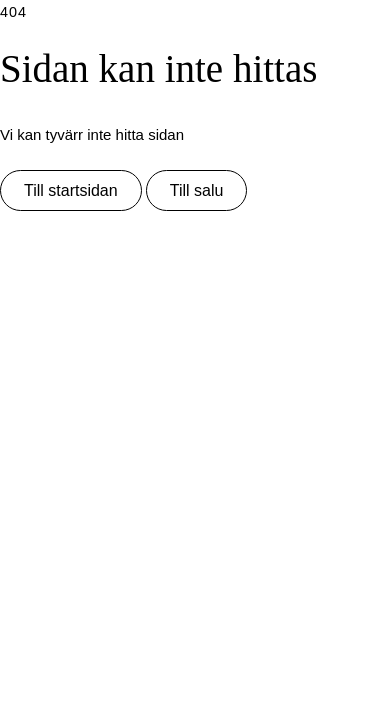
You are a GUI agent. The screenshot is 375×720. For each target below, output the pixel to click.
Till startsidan (71, 190)
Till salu (197, 190)
